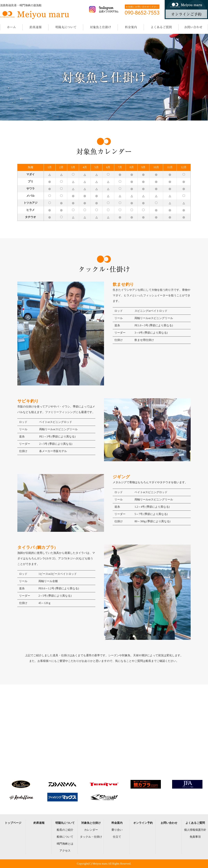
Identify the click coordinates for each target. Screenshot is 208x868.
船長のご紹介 (65, 830)
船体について (65, 837)
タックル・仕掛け (91, 837)
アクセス (65, 851)
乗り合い (117, 830)
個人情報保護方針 (195, 830)
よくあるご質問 (195, 823)
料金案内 (117, 823)
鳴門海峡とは (65, 844)
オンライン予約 (143, 823)
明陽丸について (65, 823)
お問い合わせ (169, 823)
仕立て (117, 837)
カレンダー (91, 830)
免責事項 (195, 837)
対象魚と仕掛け (91, 823)
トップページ (13, 823)
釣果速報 (39, 823)
